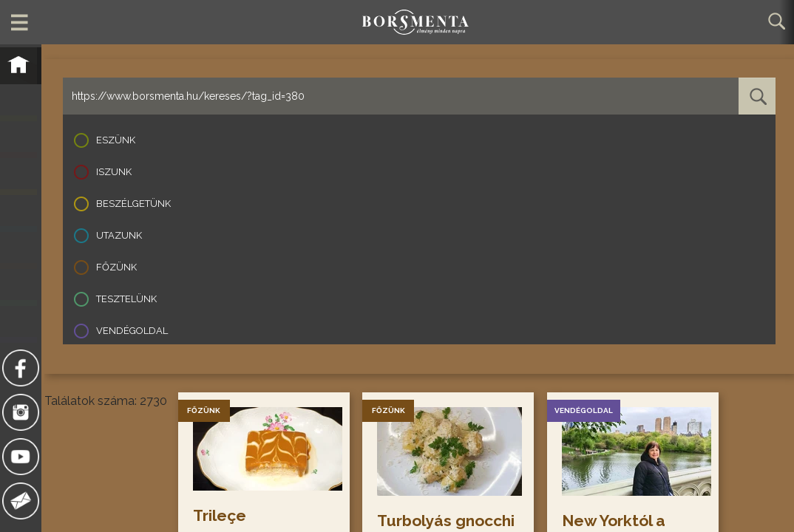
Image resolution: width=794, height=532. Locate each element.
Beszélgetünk (133, 204)
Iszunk (114, 172)
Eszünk (116, 140)
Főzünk (116, 267)
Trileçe (220, 515)
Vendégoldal (132, 331)
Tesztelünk (126, 299)
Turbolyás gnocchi (447, 521)
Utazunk (119, 235)
